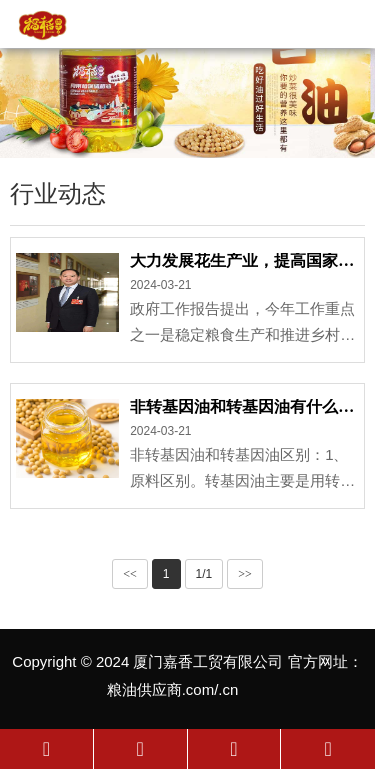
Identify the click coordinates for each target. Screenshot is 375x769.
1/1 (204, 574)
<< (130, 574)
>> (245, 574)
